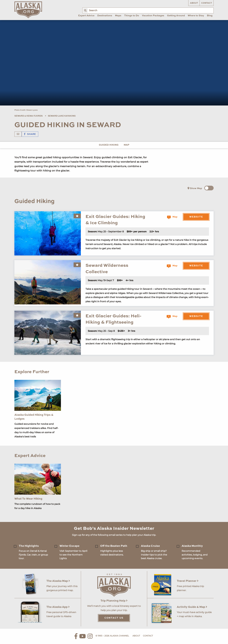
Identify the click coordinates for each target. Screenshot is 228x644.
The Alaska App (58, 607)
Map (127, 145)
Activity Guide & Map (192, 607)
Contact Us (114, 618)
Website (196, 217)
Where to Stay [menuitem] (196, 16)
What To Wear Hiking (28, 499)
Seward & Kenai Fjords (28, 116)
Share (30, 134)
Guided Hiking (109, 145)
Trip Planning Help (114, 601)
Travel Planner (188, 581)
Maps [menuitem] (118, 16)
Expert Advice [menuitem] (86, 16)
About (194, 3)
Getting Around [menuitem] (176, 16)
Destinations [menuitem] (105, 16)
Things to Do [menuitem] (132, 16)
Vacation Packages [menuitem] (153, 16)
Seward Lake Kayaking (62, 116)
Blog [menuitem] (210, 16)
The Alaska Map (58, 581)
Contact (207, 3)
